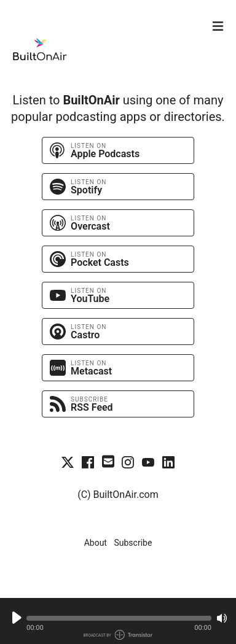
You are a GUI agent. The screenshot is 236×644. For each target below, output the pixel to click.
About (96, 543)
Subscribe (133, 543)
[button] (119, 618)
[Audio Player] (118, 621)
